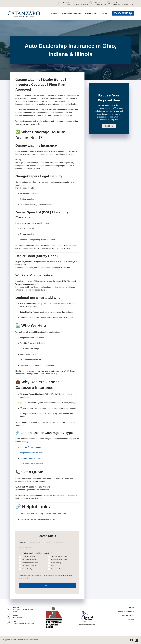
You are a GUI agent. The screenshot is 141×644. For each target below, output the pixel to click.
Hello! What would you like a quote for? (36, 553)
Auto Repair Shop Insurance (60, 557)
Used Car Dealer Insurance (31, 447)
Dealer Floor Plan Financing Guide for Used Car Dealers (43, 514)
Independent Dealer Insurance (32, 453)
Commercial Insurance (72, 13)
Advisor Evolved (32, 639)
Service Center (91, 13)
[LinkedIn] (136, 640)
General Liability (27, 569)
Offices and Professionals (59, 560)
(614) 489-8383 (100, 4)
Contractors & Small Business (31, 566)
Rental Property (56, 563)
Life (53, 566)
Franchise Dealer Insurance (31, 458)
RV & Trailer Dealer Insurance (32, 464)
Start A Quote (123, 13)
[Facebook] (132, 640)
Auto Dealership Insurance (30, 563)
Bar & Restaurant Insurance (31, 560)
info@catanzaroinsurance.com (124, 4)
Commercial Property (29, 557)
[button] (109, 126)
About (56, 13)
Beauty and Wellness (58, 569)
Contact (105, 13)
